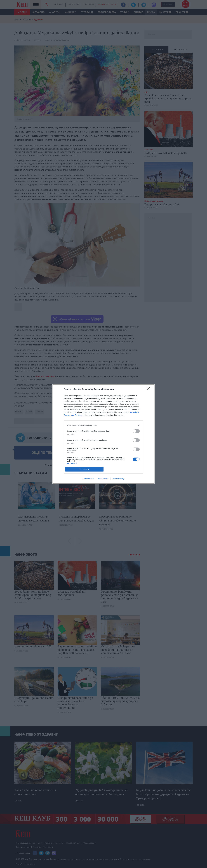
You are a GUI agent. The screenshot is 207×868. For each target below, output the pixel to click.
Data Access (103, 479)
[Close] (149, 389)
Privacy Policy (118, 479)
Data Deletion (89, 479)
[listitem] (103, 425)
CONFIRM (84, 469)
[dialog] (103, 434)
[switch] (136, 431)
